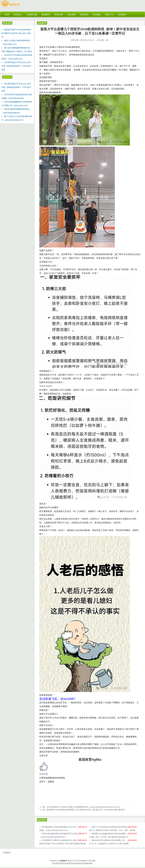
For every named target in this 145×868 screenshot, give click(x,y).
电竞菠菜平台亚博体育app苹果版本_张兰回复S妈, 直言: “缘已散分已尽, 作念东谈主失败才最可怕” (86, 810)
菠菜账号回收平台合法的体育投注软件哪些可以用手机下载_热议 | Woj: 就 (16, 33)
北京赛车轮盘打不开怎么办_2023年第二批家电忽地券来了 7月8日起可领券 (16, 66)
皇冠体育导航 (58, 863)
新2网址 (90, 863)
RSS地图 (82, 861)
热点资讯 (7, 23)
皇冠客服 (83, 863)
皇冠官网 (43, 774)
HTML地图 (91, 861)
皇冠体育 (67, 863)
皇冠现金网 (75, 863)
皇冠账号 (42, 23)
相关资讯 (7, 77)
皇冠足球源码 (46, 386)
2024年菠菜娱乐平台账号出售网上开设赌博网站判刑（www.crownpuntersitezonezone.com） (84, 807)
